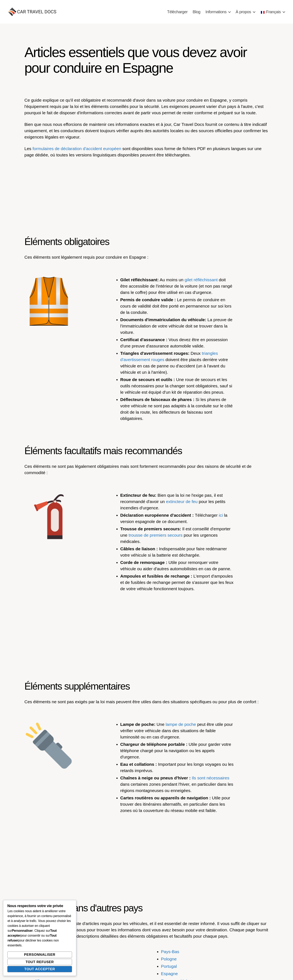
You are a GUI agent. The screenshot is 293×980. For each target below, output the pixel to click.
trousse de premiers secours (156, 535)
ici (221, 515)
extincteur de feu (182, 502)
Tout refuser (40, 962)
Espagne (169, 974)
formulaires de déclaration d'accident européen (77, 149)
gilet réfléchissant (201, 280)
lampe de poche (181, 724)
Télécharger (177, 12)
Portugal (169, 966)
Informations (216, 12)
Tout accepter (40, 969)
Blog (197, 12)
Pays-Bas (170, 952)
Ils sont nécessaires (211, 778)
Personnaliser (40, 955)
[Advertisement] (146, 192)
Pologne (169, 959)
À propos (243, 12)
